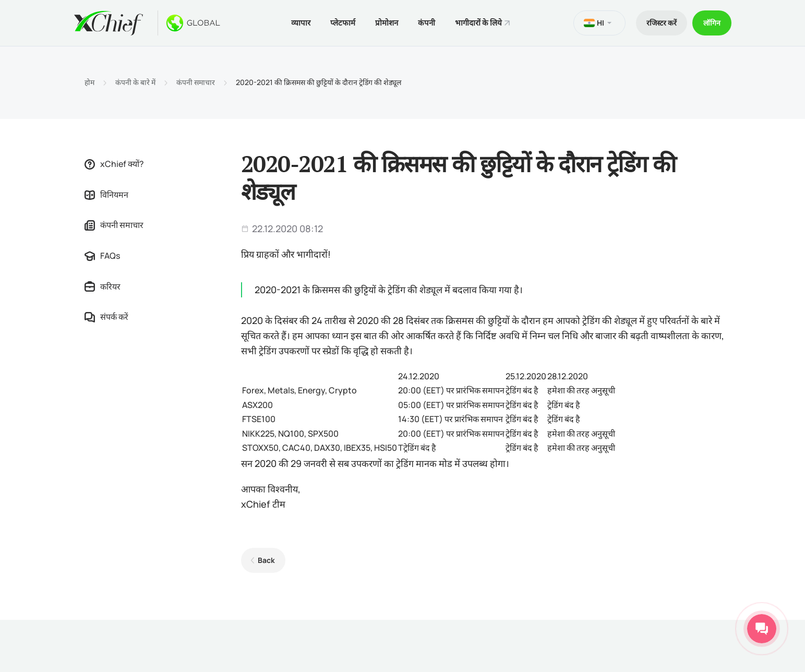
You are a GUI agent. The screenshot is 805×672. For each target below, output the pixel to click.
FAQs (102, 256)
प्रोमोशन (387, 23)
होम (89, 82)
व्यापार (301, 23)
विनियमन (106, 195)
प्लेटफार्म (343, 23)
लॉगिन (712, 23)
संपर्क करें (106, 317)
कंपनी (426, 23)
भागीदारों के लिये (478, 23)
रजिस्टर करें (662, 23)
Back (266, 560)
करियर (103, 286)
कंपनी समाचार (196, 82)
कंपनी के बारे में (135, 82)
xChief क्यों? (114, 164)
